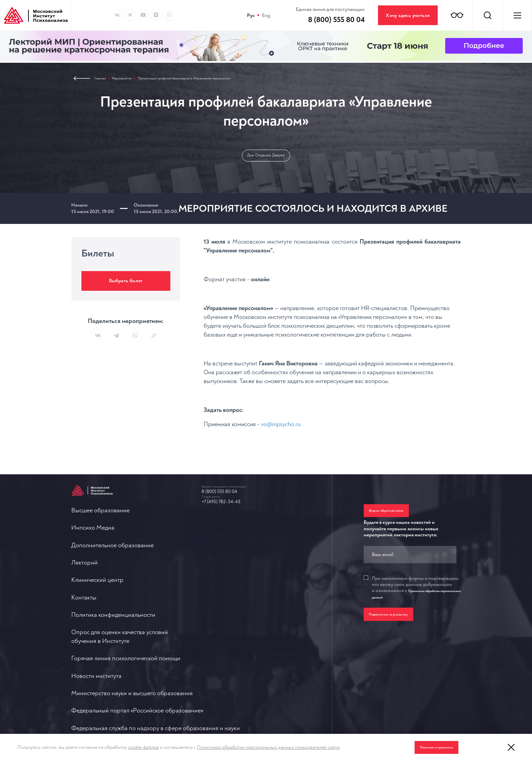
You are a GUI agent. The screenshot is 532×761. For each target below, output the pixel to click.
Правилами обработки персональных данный (414, 604)
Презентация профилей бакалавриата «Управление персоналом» (222, 79)
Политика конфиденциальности (113, 661)
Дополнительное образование (112, 574)
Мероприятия (132, 79)
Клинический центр (97, 617)
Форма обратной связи (398, 516)
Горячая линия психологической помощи (256, 529)
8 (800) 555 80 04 (230, 501)
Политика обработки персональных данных (260, 679)
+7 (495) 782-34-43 (232, 515)
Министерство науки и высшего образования (262, 574)
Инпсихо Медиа (93, 551)
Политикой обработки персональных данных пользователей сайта (268, 747)
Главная (103, 79)
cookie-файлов (143, 747)
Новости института (227, 551)
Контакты (84, 639)
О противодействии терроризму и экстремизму (265, 657)
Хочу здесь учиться (408, 15)
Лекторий (84, 595)
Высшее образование (100, 529)
